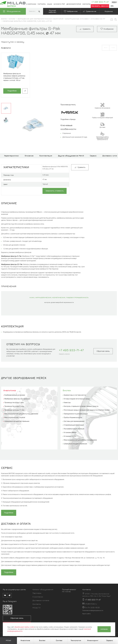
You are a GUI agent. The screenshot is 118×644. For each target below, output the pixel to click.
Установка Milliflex (70, 433)
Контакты (86, 4)
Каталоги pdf (59, 4)
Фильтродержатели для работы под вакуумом (80, 440)
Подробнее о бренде (68, 119)
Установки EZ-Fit (70, 436)
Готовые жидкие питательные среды (77, 399)
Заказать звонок (100, 6)
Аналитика (10, 390)
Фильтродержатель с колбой (15, 418)
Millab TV (36, 608)
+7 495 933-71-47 (100, 2)
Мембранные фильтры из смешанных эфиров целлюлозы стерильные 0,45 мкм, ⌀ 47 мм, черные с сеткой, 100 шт (14, 77)
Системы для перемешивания (74, 421)
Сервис (93, 156)
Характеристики (11, 156)
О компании (31, 4)
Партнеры (42, 4)
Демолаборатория (74, 4)
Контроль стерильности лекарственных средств (81, 406)
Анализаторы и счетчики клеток (75, 395)
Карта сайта (86, 614)
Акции (50, 4)
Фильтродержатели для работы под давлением (21, 414)
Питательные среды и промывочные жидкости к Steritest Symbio (87, 410)
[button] (106, 48)
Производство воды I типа (14, 403)
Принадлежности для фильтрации (76, 414)
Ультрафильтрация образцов (74, 429)
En (112, 6)
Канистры (67, 403)
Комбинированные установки (15, 395)
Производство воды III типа (14, 410)
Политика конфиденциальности (93, 611)
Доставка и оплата (41, 600)
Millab (8, 640)
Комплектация (46, 156)
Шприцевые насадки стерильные (75, 444)
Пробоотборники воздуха (73, 418)
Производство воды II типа (14, 406)
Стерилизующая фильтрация (74, 425)
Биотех (67, 390)
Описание (29, 156)
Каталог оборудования (43, 589)
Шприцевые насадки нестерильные (17, 421)
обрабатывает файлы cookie (24, 627)
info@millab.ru (91, 604)
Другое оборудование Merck (71, 156)
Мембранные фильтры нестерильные (17, 399)
